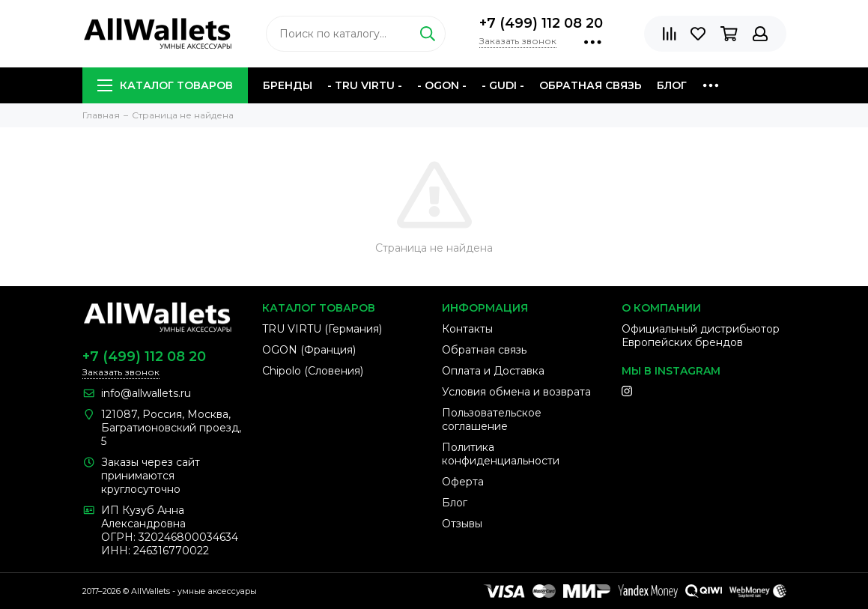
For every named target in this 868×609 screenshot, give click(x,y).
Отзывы (462, 524)
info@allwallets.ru (146, 393)
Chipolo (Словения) (313, 371)
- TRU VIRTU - (365, 85)
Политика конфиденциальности (501, 454)
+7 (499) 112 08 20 (541, 23)
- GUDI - (503, 85)
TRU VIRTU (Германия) (322, 329)
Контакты (467, 329)
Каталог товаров (165, 85)
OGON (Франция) (309, 350)
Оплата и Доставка (493, 371)
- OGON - (442, 85)
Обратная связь (591, 85)
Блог (672, 85)
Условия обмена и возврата (516, 392)
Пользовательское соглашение (492, 419)
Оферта (463, 482)
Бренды (288, 85)
